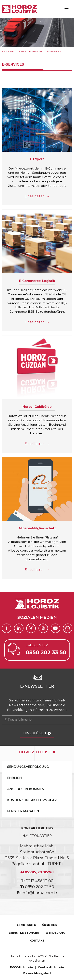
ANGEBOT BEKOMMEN (26, 789)
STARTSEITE (26, 925)
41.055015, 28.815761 (37, 872)
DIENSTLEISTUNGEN (31, 51)
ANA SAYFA (9, 51)
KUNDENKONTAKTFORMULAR (32, 800)
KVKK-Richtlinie (22, 967)
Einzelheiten (37, 196)
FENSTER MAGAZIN (23, 811)
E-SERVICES (54, 51)
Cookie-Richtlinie (51, 967)
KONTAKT (37, 941)
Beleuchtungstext (37, 973)
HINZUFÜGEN (37, 733)
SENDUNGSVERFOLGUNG (28, 767)
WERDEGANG (55, 933)
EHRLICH (15, 778)
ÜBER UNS (50, 925)
